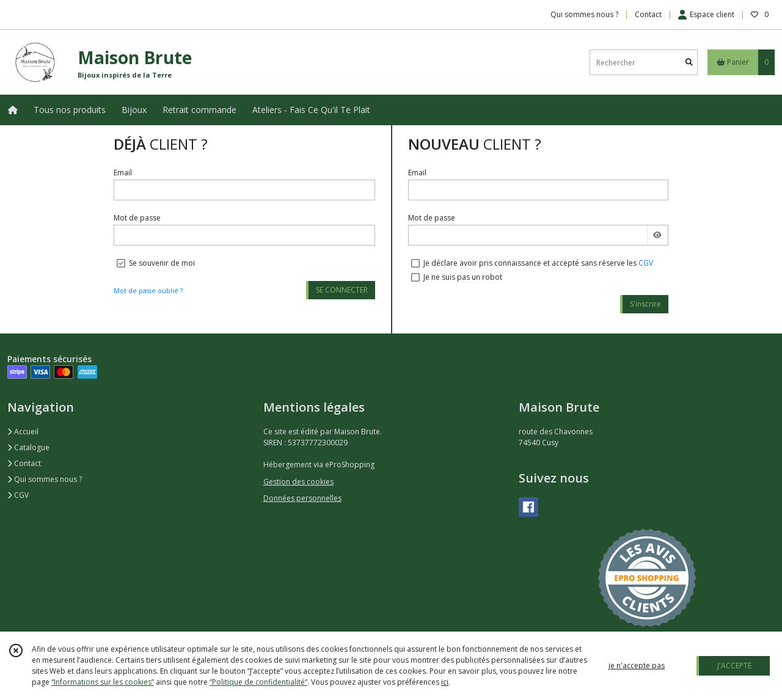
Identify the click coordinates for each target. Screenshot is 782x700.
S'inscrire (645, 304)
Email (123, 173)
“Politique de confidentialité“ (258, 682)
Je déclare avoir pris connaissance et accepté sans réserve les (538, 263)
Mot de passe (137, 218)
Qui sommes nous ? (45, 479)
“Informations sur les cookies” (103, 682)
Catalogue (28, 447)
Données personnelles (302, 498)
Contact (648, 14)
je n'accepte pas (637, 665)
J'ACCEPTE (734, 665)
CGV (646, 263)
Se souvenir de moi (162, 263)
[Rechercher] (689, 63)
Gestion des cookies (298, 482)
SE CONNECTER (342, 290)
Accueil (23, 432)
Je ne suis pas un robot (463, 277)
